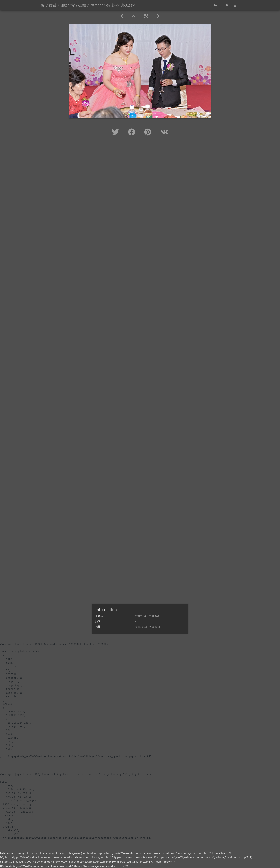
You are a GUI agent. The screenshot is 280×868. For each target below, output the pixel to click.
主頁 (43, 5)
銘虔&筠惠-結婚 (73, 5)
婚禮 (53, 5)
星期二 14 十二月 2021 (148, 616)
